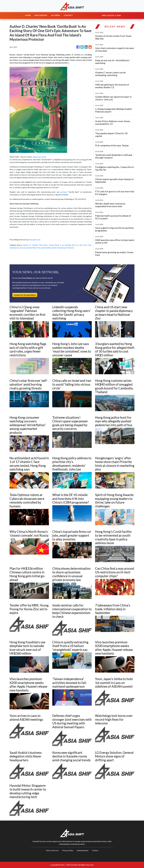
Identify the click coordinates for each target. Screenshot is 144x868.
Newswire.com (39, 157)
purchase (64, 192)
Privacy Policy (68, 850)
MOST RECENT (41, 15)
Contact (95, 850)
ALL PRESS (56, 15)
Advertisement (83, 850)
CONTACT (68, 15)
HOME (28, 15)
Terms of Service (52, 850)
